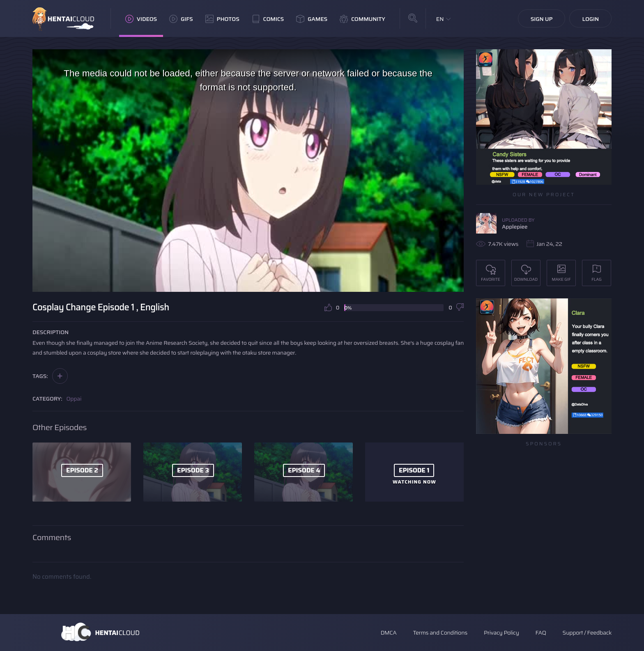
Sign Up (542, 19)
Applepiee (515, 227)
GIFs (181, 19)
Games (312, 19)
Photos (222, 19)
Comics (268, 19)
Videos (141, 19)
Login (590, 19)
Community (362, 19)
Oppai (74, 399)
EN (440, 19)
